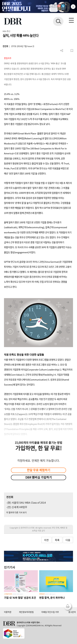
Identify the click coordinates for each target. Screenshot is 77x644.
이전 (46, 540)
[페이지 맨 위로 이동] (68, 607)
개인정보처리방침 (26, 612)
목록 (57, 540)
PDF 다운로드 (67, 51)
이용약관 (8, 612)
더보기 (62, 51)
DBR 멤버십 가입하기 (39, 477)
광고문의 (72, 612)
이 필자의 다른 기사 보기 (16, 512)
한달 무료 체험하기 (39, 470)
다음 (68, 540)
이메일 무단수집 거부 (50, 612)
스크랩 (72, 51)
